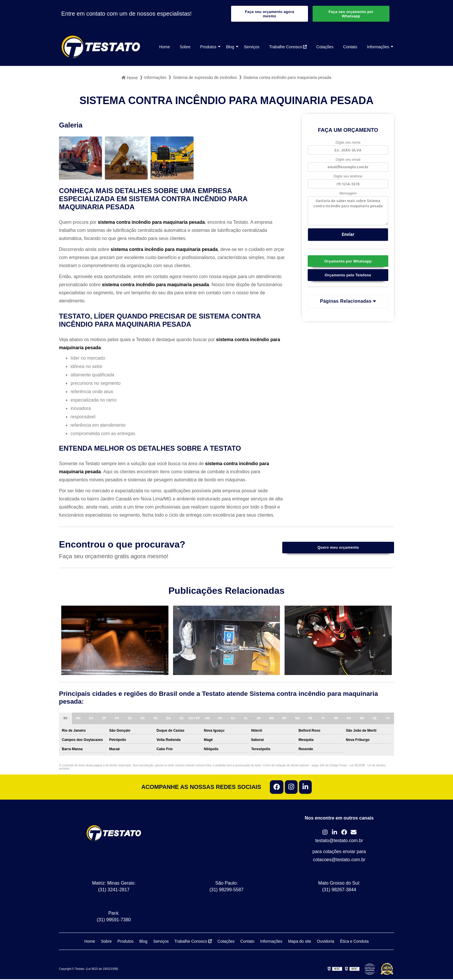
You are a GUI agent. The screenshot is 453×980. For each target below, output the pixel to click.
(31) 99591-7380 (114, 921)
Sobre (185, 47)
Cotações (325, 47)
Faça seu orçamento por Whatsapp (351, 14)
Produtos (208, 47)
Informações (378, 47)
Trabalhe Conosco (288, 47)
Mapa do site (300, 942)
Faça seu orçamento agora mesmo (269, 14)
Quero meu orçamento (338, 548)
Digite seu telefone (348, 177)
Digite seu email (348, 160)
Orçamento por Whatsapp (348, 262)
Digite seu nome (348, 143)
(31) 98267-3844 (339, 891)
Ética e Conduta (355, 942)
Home (165, 47)
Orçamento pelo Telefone (348, 276)
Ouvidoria (326, 942)
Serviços (252, 47)
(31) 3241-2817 (114, 891)
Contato (350, 47)
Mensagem (348, 194)
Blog (230, 47)
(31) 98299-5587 (226, 891)
